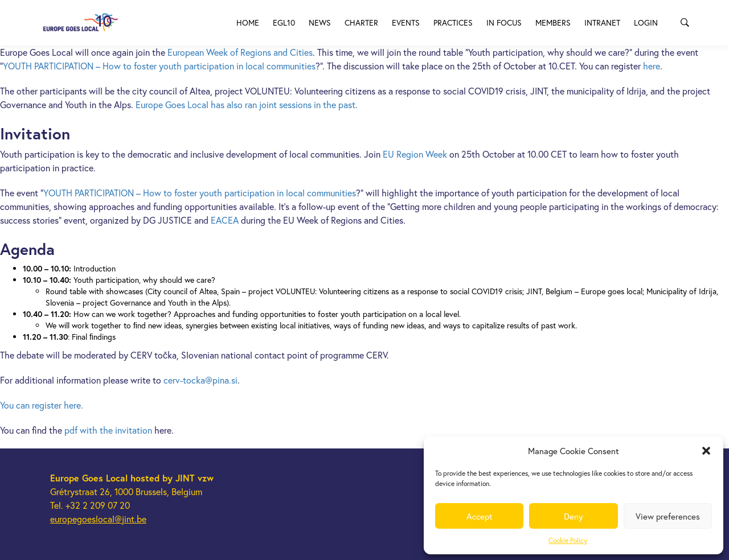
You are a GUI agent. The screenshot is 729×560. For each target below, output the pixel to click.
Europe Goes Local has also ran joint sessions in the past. (247, 104)
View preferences (668, 516)
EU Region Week (415, 154)
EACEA (226, 220)
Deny (574, 516)
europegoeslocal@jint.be (98, 519)
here (652, 66)
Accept (480, 516)
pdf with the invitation (109, 430)
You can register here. (42, 405)
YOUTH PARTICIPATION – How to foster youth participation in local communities (159, 66)
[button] (706, 451)
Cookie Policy (568, 540)
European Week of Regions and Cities (240, 52)
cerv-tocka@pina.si (200, 380)
